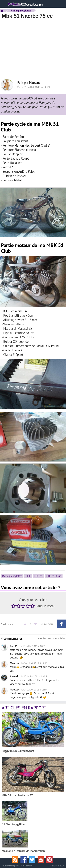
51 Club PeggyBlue (13, 824)
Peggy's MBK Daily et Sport (18, 751)
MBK (28, 576)
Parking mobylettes (21, 10)
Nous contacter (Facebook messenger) (17, 866)
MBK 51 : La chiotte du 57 (17, 795)
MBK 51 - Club (54, 576)
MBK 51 (39, 576)
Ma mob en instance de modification (23, 851)
